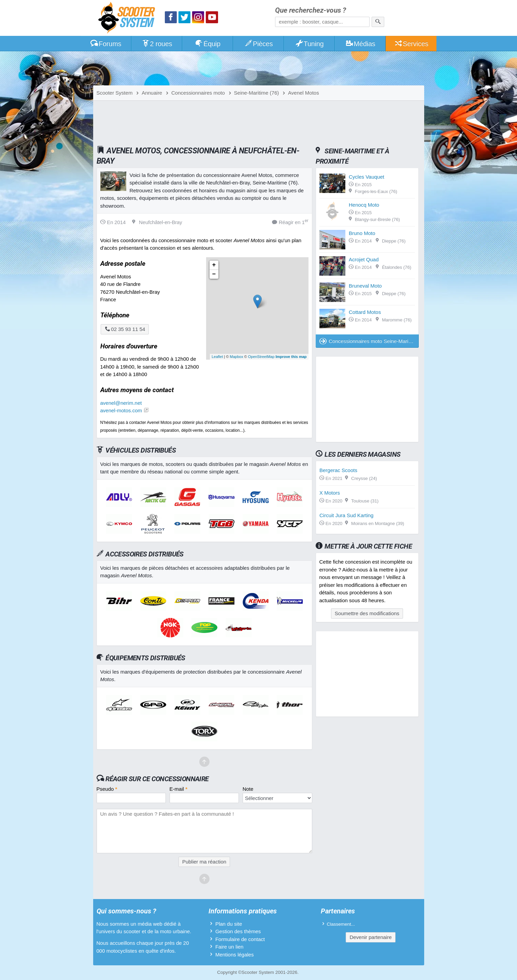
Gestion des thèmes (238, 931)
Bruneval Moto (365, 286)
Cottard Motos (365, 312)
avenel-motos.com (121, 410)
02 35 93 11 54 (125, 329)
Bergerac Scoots (338, 470)
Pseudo (107, 789)
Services (411, 44)
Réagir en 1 (290, 222)
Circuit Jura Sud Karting (346, 515)
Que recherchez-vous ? (311, 10)
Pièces (258, 44)
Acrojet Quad (364, 259)
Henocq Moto (364, 205)
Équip (207, 44)
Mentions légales (235, 955)
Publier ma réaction (204, 862)
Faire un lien (229, 947)
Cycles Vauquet (367, 177)
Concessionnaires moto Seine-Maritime (369, 341)
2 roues (157, 44)
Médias (360, 44)
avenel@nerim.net (121, 403)
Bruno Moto (362, 233)
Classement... (341, 924)
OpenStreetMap (261, 357)
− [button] (214, 274)
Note (248, 789)
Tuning (309, 44)
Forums (106, 44)
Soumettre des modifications (367, 613)
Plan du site (229, 924)
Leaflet (217, 357)
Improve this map (291, 357)
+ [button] (214, 265)
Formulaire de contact (240, 939)
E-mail (179, 789)
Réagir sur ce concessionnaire (157, 779)
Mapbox (236, 357)
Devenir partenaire (370, 937)
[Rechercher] (378, 22)
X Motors (330, 493)
